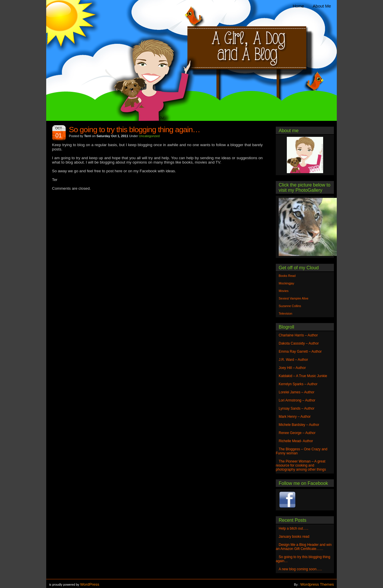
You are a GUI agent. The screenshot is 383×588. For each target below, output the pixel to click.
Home (298, 6)
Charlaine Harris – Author (298, 335)
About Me (322, 6)
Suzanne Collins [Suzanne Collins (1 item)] (290, 306)
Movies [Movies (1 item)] (284, 291)
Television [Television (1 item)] (286, 313)
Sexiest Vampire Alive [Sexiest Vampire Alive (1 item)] (293, 298)
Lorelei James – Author (297, 392)
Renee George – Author (297, 433)
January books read (294, 537)
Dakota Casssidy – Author (299, 343)
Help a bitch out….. (293, 528)
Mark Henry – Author (295, 417)
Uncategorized (149, 136)
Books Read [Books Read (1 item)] (287, 276)
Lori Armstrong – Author (297, 400)
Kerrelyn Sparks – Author (298, 384)
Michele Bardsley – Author (299, 425)
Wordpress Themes (317, 584)
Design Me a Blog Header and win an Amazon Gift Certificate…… (304, 547)
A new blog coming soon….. (300, 569)
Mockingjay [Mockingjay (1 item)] (286, 283)
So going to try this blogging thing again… (134, 130)
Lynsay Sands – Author (297, 408)
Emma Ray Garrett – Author (300, 352)
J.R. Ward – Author (293, 360)
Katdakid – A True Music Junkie (303, 376)
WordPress (90, 584)
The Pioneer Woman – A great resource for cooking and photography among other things (301, 465)
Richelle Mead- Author (296, 441)
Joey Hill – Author (292, 368)
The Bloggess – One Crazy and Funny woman (301, 451)
